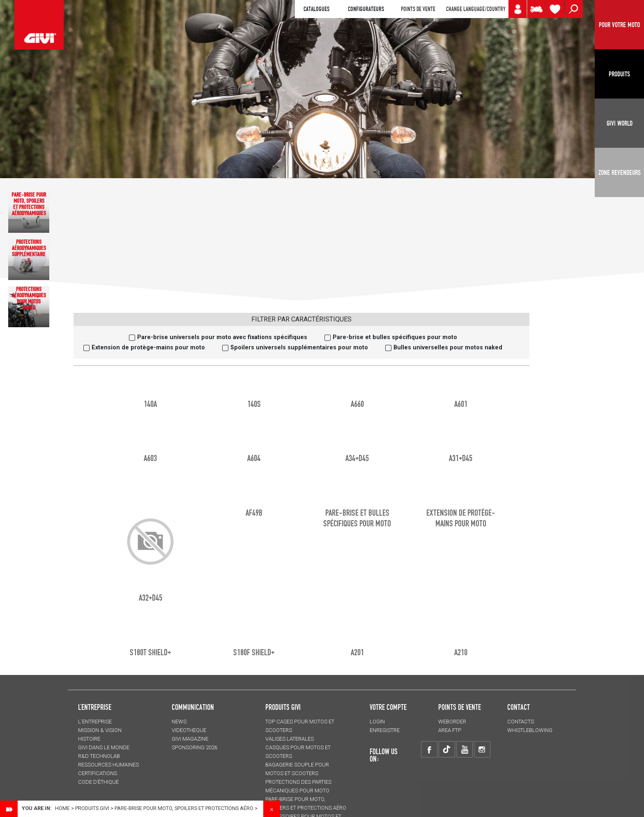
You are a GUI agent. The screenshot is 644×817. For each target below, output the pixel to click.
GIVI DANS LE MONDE (104, 747)
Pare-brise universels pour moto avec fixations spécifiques (222, 337)
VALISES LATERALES (290, 739)
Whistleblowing (530, 730)
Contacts (521, 722)
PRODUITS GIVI (283, 707)
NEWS (179, 722)
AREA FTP (450, 730)
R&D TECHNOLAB (99, 756)
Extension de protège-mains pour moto (148, 348)
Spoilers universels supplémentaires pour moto (299, 348)
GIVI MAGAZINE (190, 739)
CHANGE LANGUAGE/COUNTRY (476, 9)
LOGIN (377, 722)
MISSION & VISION (100, 730)
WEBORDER (452, 722)
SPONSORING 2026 (194, 747)
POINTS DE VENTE (418, 9)
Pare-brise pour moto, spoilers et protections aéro (184, 808)
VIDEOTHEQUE (189, 730)
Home (62, 808)
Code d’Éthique (98, 782)
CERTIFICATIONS (98, 773)
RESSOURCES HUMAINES (108, 765)
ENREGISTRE (385, 730)
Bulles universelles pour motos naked (448, 348)
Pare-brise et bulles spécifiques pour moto (395, 337)
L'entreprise (95, 722)
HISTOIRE (89, 739)
